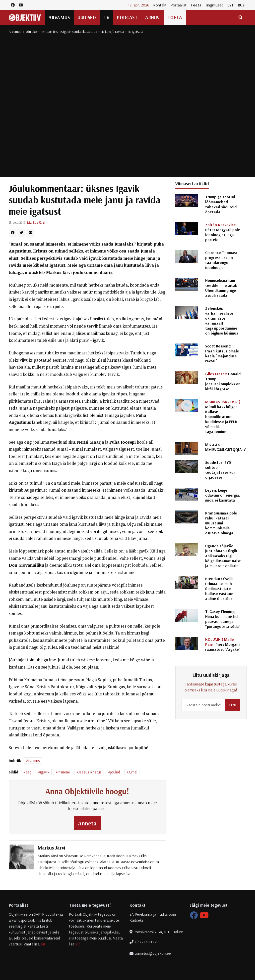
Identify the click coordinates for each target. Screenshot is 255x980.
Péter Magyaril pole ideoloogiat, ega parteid (223, 232)
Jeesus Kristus (90, 772)
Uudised (87, 17)
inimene (64, 772)
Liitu (233, 705)
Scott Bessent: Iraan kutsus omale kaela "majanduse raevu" (222, 353)
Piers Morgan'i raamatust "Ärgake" (223, 644)
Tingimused (214, 5)
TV (106, 17)
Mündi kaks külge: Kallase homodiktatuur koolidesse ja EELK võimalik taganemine (223, 417)
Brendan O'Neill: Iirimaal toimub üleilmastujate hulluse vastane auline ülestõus (219, 589)
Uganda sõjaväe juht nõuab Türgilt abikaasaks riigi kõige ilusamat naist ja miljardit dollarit (223, 556)
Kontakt (160, 5)
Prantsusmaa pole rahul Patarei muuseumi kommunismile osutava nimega (221, 523)
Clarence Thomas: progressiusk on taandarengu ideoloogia (221, 260)
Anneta (87, 823)
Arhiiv (152, 17)
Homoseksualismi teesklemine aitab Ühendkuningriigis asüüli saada (221, 288)
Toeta (196, 5)
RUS (241, 5)
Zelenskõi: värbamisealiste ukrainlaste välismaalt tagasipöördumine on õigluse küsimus (222, 321)
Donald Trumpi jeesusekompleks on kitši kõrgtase (223, 381)
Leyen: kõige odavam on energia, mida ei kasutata (223, 495)
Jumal (133, 772)
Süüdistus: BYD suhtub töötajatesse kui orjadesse (220, 470)
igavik (45, 772)
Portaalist (179, 5)
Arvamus (59, 17)
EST (231, 5)
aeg (29, 772)
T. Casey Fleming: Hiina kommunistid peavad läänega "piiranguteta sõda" (223, 619)
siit (43, 944)
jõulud (115, 772)
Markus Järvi (36, 222)
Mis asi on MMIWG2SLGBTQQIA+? (225, 447)
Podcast (127, 17)
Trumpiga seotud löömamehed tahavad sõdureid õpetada (221, 204)
